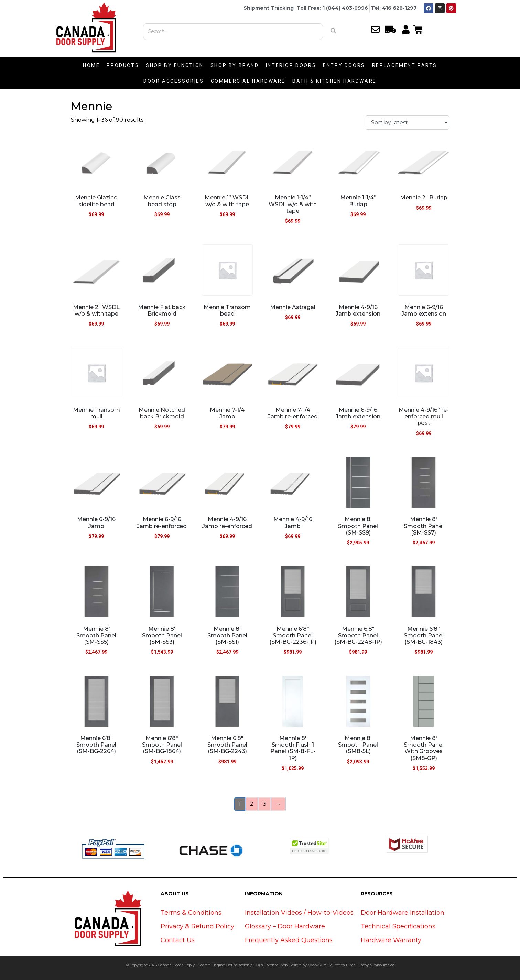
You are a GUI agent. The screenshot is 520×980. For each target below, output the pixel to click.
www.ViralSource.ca (327, 965)
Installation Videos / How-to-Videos (299, 913)
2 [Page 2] (252, 804)
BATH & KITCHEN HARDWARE (334, 81)
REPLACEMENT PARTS (405, 65)
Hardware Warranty (391, 940)
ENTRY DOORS (344, 65)
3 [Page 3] (264, 804)
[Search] (333, 31)
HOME (91, 65)
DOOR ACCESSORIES (174, 81)
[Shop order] (407, 123)
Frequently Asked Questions (289, 940)
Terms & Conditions (191, 913)
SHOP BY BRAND (235, 65)
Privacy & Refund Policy (197, 926)
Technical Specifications (398, 926)
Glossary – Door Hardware (285, 926)
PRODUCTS (123, 65)
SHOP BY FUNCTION (175, 65)
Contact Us (178, 940)
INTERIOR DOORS (291, 65)
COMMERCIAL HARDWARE (248, 81)
